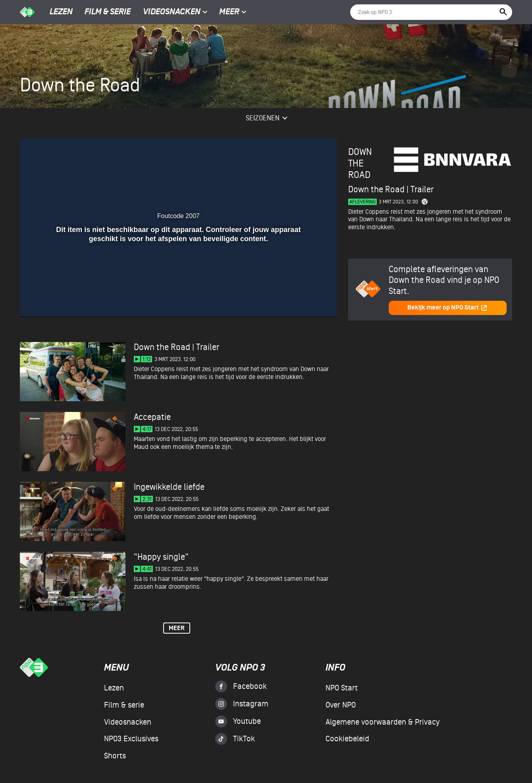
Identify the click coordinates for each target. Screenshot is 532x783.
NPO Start (342, 688)
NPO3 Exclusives (131, 739)
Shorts (115, 756)
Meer (233, 12)
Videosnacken (172, 12)
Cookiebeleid (347, 739)
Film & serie (108, 12)
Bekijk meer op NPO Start (447, 308)
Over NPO (341, 705)
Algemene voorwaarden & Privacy (383, 722)
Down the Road (360, 163)
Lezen (61, 12)
